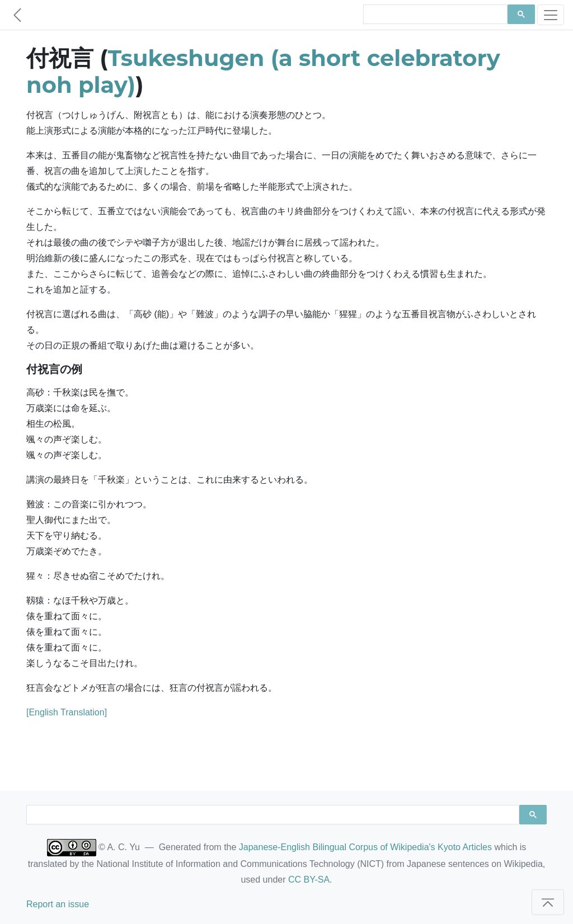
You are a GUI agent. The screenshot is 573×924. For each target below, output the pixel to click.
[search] (434, 15)
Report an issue (58, 904)
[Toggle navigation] (551, 15)
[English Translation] (67, 712)
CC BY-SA (309, 880)
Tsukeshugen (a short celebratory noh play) (263, 71)
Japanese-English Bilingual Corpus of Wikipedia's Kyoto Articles (365, 847)
